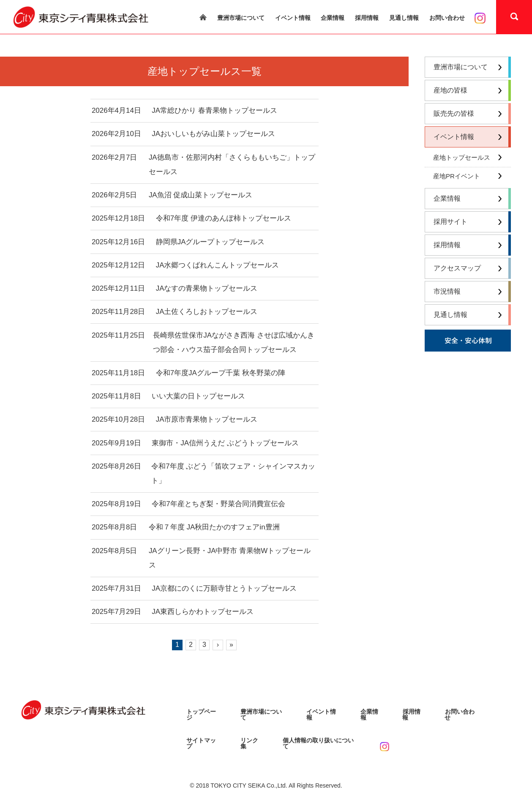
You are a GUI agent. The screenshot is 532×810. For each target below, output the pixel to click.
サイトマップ (204, 738)
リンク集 (252, 738)
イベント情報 (293, 18)
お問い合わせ (447, 18)
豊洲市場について (241, 18)
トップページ (204, 712)
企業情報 (333, 18)
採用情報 (367, 18)
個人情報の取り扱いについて (321, 738)
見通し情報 (404, 18)
